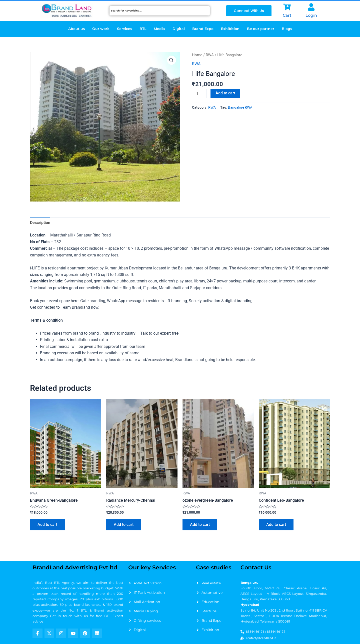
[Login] (311, 7)
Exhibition (230, 29)
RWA (210, 55)
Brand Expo (203, 29)
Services (124, 29)
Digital (179, 29)
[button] (171, 60)
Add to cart (225, 93)
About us (76, 29)
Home (197, 55)
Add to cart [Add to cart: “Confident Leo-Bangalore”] (276, 525)
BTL (143, 29)
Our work (101, 29)
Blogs (287, 29)
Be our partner (261, 29)
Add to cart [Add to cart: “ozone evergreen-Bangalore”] (200, 525)
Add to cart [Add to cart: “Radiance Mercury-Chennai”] (124, 525)
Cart (287, 15)
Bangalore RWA (240, 107)
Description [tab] (40, 223)
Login (311, 15)
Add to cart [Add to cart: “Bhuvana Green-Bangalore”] (47, 525)
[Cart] (287, 7)
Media (159, 29)
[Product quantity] (199, 93)
